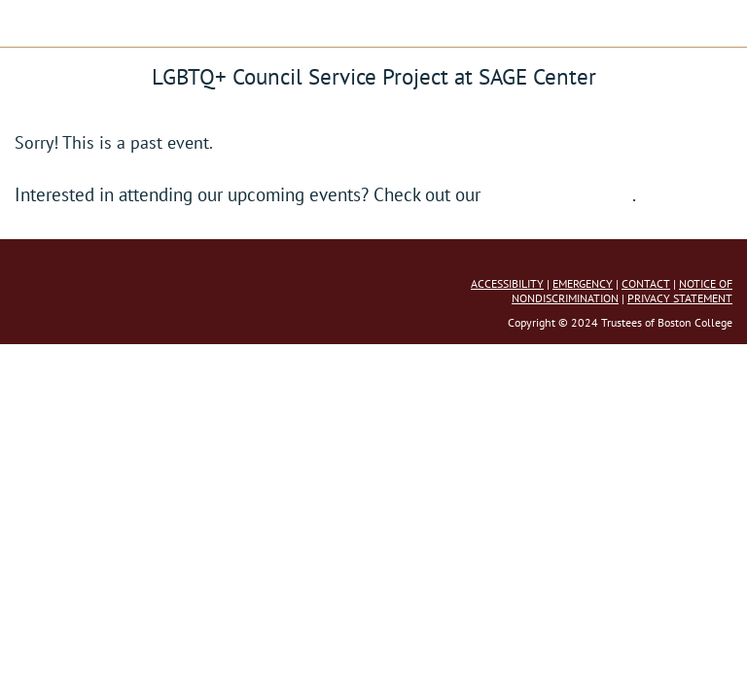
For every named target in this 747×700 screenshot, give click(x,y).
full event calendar (559, 194)
